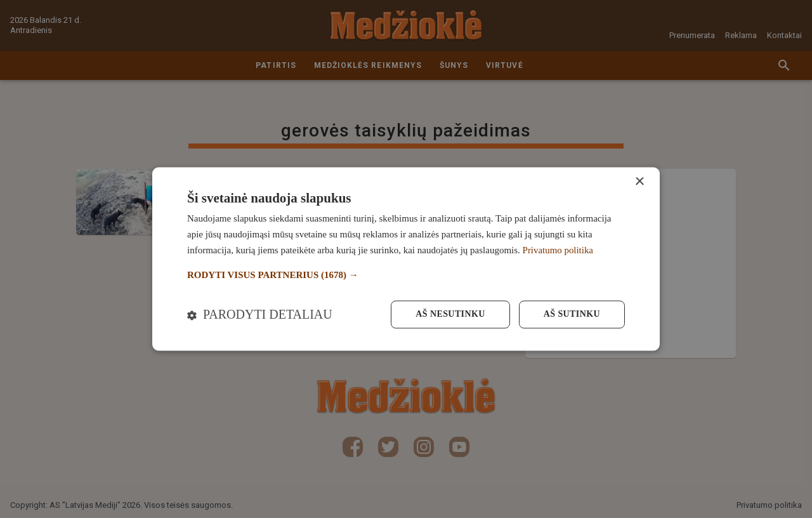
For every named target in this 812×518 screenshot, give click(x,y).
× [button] (639, 182)
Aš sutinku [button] (572, 315)
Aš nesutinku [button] (450, 315)
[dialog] (406, 259)
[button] (406, 275)
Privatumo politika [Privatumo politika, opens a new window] (558, 250)
